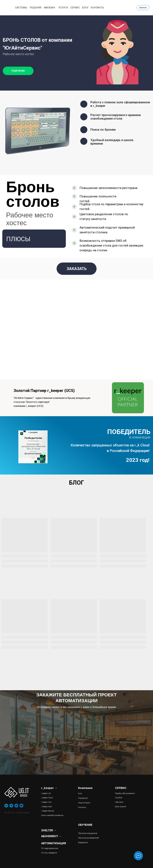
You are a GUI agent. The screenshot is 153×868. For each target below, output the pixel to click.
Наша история (84, 803)
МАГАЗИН (49, 8)
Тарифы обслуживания (125, 793)
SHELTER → (49, 830)
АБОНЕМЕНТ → (51, 836)
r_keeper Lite (46, 793)
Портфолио (83, 798)
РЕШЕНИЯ (36, 8)
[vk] (6, 806)
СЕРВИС (75, 8)
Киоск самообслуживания (52, 815)
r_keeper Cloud (47, 798)
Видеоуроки (83, 843)
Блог (80, 794)
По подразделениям (50, 848)
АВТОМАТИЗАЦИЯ (54, 843)
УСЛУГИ (63, 8)
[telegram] (11, 806)
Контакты (82, 807)
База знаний (120, 807)
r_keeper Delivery (48, 811)
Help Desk (119, 802)
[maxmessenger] (16, 806)
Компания (85, 788)
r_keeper (48, 788)
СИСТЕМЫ (21, 8)
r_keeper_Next (47, 807)
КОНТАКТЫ (97, 8)
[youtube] (21, 806)
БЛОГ (85, 8)
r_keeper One (46, 802)
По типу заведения (49, 853)
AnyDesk (119, 798)
